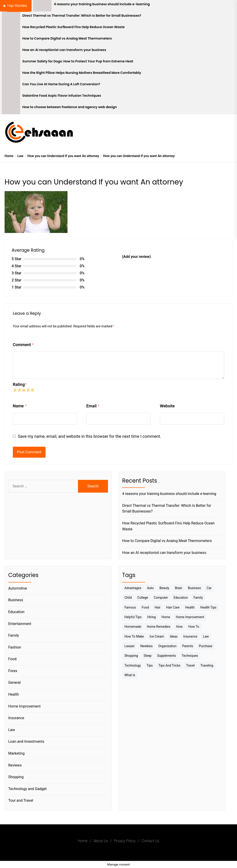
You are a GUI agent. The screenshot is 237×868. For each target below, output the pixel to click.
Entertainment (20, 624)
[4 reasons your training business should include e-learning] (42, 6)
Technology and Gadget (27, 789)
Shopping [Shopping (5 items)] (131, 656)
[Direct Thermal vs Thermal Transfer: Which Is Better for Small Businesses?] (11, 17)
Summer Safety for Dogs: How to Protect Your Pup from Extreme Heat (78, 61)
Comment (23, 345)
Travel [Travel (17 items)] (190, 665)
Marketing (16, 753)
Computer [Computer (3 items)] (161, 598)
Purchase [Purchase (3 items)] (205, 646)
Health (14, 694)
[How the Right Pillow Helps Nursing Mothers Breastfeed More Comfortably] (11, 74)
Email (93, 406)
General (14, 682)
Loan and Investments (26, 741)
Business (16, 600)
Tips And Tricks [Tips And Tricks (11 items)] (170, 665)
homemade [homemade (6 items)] (133, 627)
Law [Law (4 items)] (206, 636)
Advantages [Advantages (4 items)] (133, 588)
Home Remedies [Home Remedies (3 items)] (159, 627)
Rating (20, 384)
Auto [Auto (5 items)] (150, 588)
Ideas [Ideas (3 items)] (174, 636)
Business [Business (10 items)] (195, 588)
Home (83, 841)
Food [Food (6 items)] (145, 607)
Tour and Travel (21, 800)
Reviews (15, 765)
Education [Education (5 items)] (181, 598)
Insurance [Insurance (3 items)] (190, 636)
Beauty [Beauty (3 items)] (164, 588)
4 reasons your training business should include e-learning (102, 4)
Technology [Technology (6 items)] (133, 665)
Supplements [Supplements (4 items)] (167, 656)
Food (12, 659)
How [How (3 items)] (179, 627)
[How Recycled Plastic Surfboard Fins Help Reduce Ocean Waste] (11, 29)
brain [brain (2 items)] (179, 588)
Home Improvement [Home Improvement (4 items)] (190, 617)
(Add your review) (136, 257)
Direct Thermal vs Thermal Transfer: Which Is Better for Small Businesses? (82, 16)
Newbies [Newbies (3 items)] (146, 646)
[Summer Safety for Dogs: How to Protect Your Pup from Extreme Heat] (11, 63)
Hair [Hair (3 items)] (158, 607)
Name (20, 406)
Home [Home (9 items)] (166, 617)
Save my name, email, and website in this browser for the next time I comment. (89, 436)
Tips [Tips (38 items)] (150, 665)
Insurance (16, 718)
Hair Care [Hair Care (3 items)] (173, 607)
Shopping (16, 777)
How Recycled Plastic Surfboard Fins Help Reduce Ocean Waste (74, 27)
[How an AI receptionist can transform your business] (11, 51)
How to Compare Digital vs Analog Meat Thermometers (67, 39)
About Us (101, 841)
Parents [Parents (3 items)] (188, 646)
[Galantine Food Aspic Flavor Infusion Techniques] (11, 97)
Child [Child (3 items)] (128, 598)
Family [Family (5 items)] (198, 598)
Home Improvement (24, 706)
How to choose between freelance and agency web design (70, 107)
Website (167, 406)
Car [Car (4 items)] (209, 588)
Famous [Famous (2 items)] (130, 607)
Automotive (18, 588)
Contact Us (150, 841)
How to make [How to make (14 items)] (134, 636)
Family (14, 635)
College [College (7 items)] (143, 598)
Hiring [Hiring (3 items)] (152, 617)
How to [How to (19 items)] (194, 627)
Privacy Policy (125, 841)
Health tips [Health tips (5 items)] (208, 607)
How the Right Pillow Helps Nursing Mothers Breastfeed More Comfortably (82, 73)
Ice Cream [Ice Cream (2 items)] (157, 636)
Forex (13, 671)
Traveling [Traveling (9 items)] (207, 665)
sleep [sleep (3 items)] (148, 656)
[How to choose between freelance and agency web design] (11, 109)
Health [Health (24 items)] (190, 607)
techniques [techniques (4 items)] (190, 656)
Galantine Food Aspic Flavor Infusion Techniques (62, 96)
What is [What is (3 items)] (130, 675)
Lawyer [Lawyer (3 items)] (129, 646)
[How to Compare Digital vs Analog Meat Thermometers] (11, 40)
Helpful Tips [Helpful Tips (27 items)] (133, 617)
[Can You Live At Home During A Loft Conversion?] (11, 86)
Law (12, 730)
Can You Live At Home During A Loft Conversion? (61, 84)
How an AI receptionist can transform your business (64, 50)
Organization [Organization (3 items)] (167, 646)
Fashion (15, 647)
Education (16, 612)
